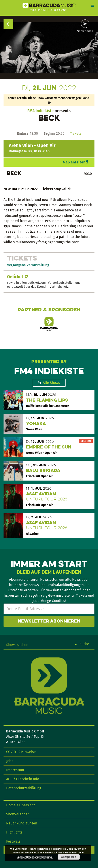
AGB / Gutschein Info (23, 779)
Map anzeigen (74, 162)
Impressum (15, 770)
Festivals (13, 841)
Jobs (10, 761)
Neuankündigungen (22, 823)
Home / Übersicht (21, 805)
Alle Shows (51, 383)
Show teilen (85, 31)
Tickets (76, 133)
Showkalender (18, 814)
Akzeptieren (69, 857)
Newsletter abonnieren (49, 621)
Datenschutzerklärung (24, 788)
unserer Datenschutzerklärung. (35, 857)
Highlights (14, 832)
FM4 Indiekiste (41, 111)
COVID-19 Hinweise (21, 752)
